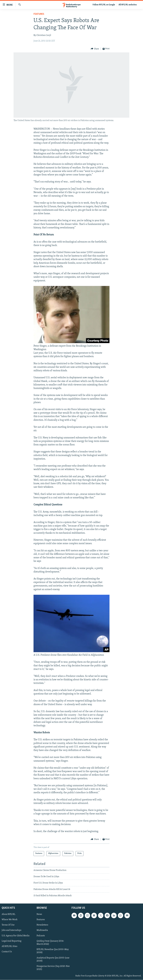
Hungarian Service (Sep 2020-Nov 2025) (53, 968)
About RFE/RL (9, 914)
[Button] (95, 49)
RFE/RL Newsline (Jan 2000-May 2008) (53, 951)
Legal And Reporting (12, 941)
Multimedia (42, 930)
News (39, 914)
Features (39, 14)
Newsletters (42, 925)
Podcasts (41, 936)
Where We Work (10, 920)
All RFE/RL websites (128, 5)
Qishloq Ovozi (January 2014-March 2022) (50, 943)
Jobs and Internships (12, 930)
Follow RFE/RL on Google (104, 5)
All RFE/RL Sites (9, 946)
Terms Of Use (8, 925)
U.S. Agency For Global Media (16, 936)
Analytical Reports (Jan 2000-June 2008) (53, 959)
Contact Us (7, 952)
